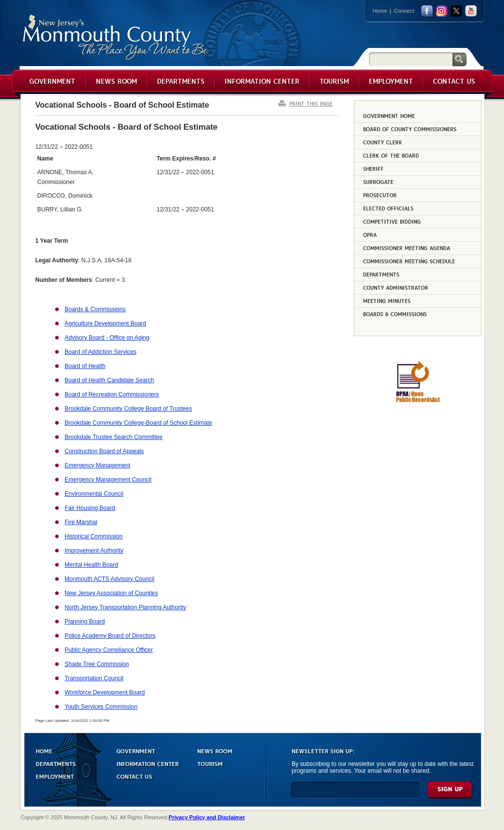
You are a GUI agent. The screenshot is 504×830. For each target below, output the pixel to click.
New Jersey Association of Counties (111, 593)
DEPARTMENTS (56, 763)
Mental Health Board (91, 565)
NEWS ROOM (215, 750)
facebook (427, 11)
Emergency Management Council (108, 480)
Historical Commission (94, 536)
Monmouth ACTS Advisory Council (109, 579)
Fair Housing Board (90, 508)
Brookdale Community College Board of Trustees (128, 409)
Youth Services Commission (101, 707)
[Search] (411, 59)
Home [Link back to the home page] (380, 11)
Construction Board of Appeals (104, 451)
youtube (471, 11)
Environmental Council (94, 494)
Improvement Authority (94, 551)
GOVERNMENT (136, 750)
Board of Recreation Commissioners (112, 394)
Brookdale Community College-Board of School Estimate (138, 423)
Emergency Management (97, 465)
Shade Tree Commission (97, 664)
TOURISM (210, 763)
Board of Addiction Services (101, 352)
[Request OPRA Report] (418, 401)
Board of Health (85, 366)
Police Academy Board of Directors (110, 636)
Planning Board (85, 622)
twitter (456, 11)
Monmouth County (116, 37)
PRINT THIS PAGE (311, 104)
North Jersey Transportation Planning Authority (125, 607)
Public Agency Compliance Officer (109, 650)
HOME (44, 750)
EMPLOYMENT (55, 776)
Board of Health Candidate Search (109, 380)
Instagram (442, 11)
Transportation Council (94, 678)
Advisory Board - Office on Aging (107, 338)
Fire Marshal (81, 522)
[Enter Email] (355, 794)
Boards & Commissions (95, 309)
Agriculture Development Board (105, 323)
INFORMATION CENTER (148, 763)
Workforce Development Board (105, 692)
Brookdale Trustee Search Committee (114, 437)
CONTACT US (134, 776)
